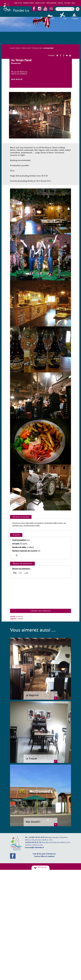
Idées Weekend (51, 3)
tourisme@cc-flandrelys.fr (34, 848)
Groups (60, 3)
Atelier (18, 48)
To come (67, 3)
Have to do (18, 3)
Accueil (12, 48)
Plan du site (42, 867)
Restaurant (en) (37, 48)
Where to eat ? (40, 3)
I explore (75, 16)
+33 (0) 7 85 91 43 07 (37, 838)
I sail (51, 16)
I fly (63, 16)
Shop (73, 3)
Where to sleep (28, 3)
